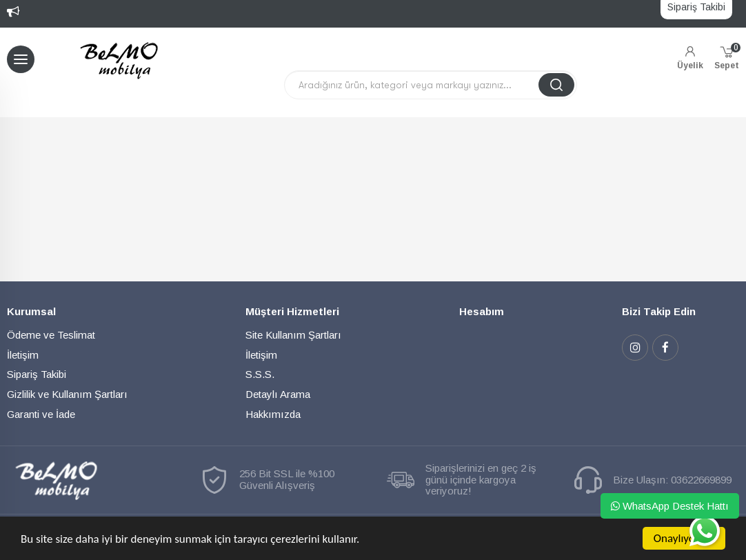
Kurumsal (31, 311)
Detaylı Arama (278, 394)
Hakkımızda (273, 414)
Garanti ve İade (41, 414)
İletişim (23, 355)
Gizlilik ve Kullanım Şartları (67, 394)
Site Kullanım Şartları (293, 335)
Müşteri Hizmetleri (292, 311)
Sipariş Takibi (37, 374)
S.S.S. (260, 374)
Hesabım (482, 311)
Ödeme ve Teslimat (51, 335)
